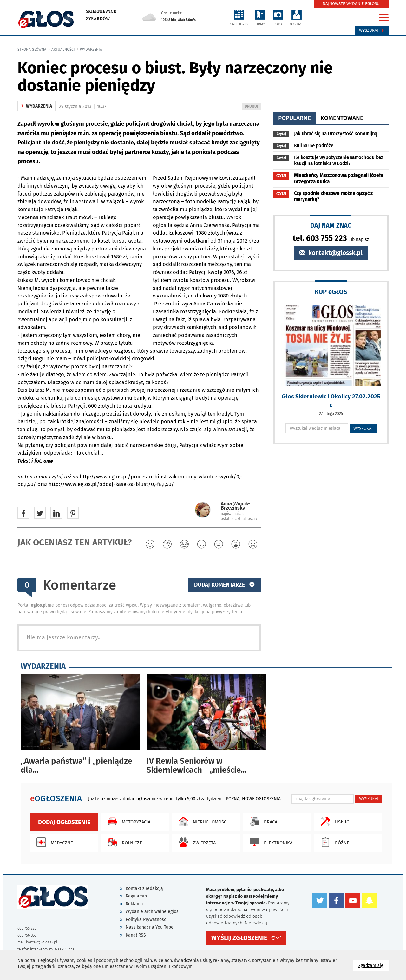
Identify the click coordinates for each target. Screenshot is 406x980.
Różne (333, 842)
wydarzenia (91, 50)
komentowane (342, 118)
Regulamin (136, 896)
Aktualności (63, 50)
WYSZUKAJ (363, 428)
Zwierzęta (196, 842)
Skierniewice (101, 11)
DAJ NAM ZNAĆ (331, 225)
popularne (295, 118)
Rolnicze (123, 842)
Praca (262, 821)
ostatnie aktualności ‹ (239, 519)
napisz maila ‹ (232, 514)
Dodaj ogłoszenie (64, 822)
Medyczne (53, 842)
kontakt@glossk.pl (331, 253)
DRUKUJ (252, 107)
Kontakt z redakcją (144, 888)
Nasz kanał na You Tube (150, 927)
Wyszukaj (372, 30)
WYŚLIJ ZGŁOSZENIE (239, 938)
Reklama (134, 904)
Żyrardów (98, 19)
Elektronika (269, 842)
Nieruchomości (202, 821)
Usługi (334, 821)
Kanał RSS (136, 935)
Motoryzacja (127, 821)
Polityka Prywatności (147, 920)
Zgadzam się (373, 965)
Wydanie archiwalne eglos (152, 912)
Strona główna (32, 50)
